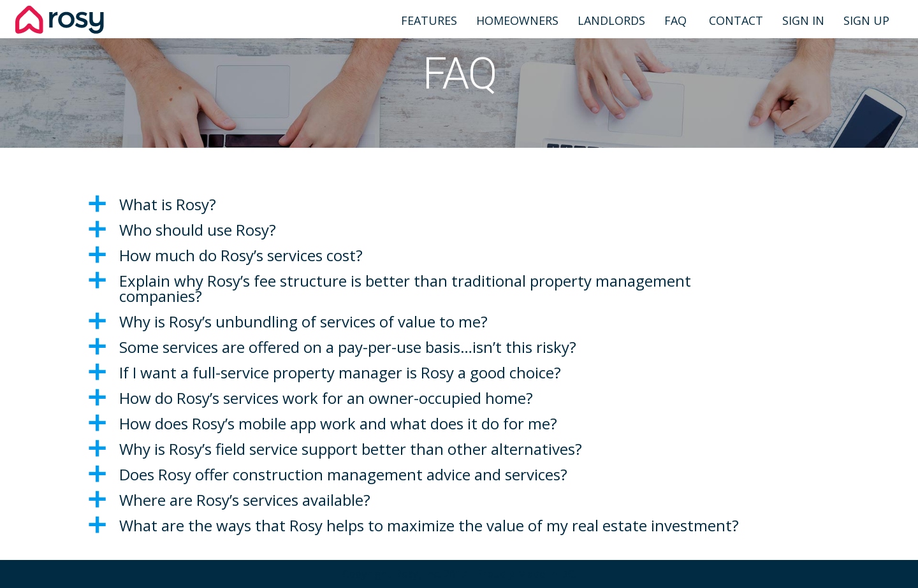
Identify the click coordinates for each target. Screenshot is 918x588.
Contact (734, 20)
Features (429, 20)
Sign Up (866, 20)
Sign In (803, 20)
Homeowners (517, 20)
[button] (459, 204)
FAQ (675, 20)
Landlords (611, 20)
